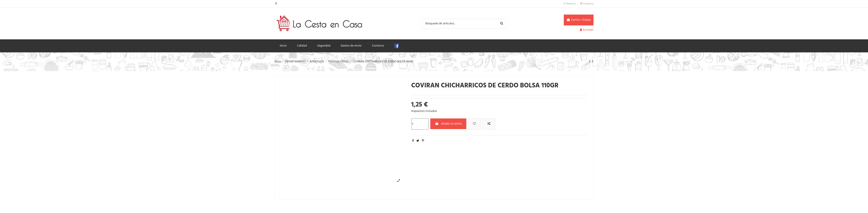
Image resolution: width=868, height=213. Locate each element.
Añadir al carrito (448, 124)
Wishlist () (570, 4)
